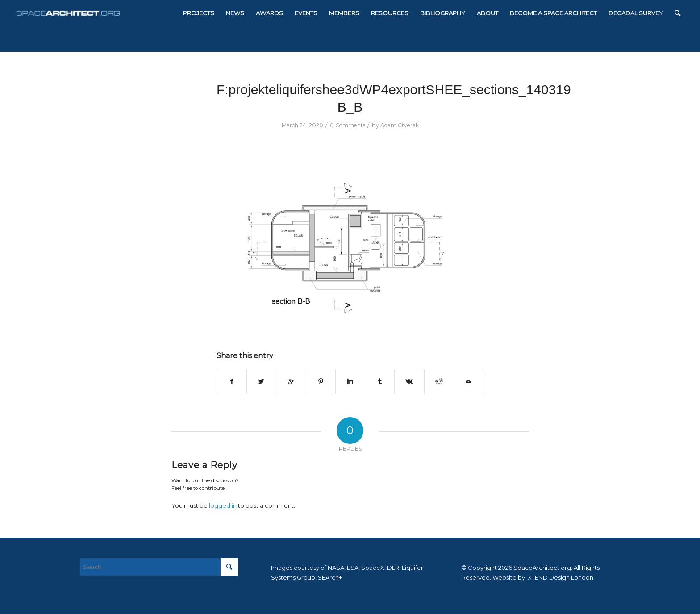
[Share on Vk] (409, 382)
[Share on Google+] (291, 382)
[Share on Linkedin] (350, 382)
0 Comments (348, 125)
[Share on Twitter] (261, 382)
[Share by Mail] (469, 382)
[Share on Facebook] (232, 382)
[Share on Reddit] (439, 382)
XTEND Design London (560, 577)
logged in (223, 505)
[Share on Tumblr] (380, 382)
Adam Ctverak (400, 125)
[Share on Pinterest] (321, 382)
